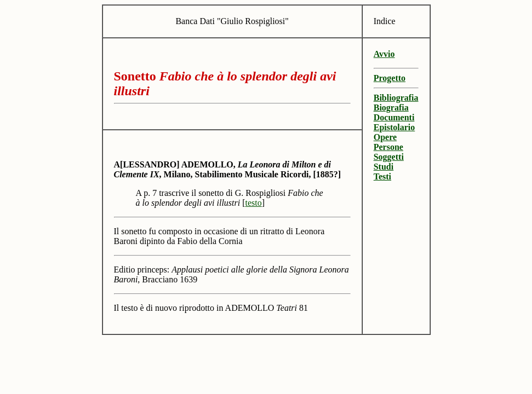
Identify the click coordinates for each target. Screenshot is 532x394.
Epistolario (394, 127)
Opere (385, 137)
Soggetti (389, 157)
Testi (382, 176)
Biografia (391, 108)
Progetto (390, 78)
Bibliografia (396, 98)
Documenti (394, 117)
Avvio (384, 54)
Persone (388, 147)
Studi (384, 167)
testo (254, 203)
